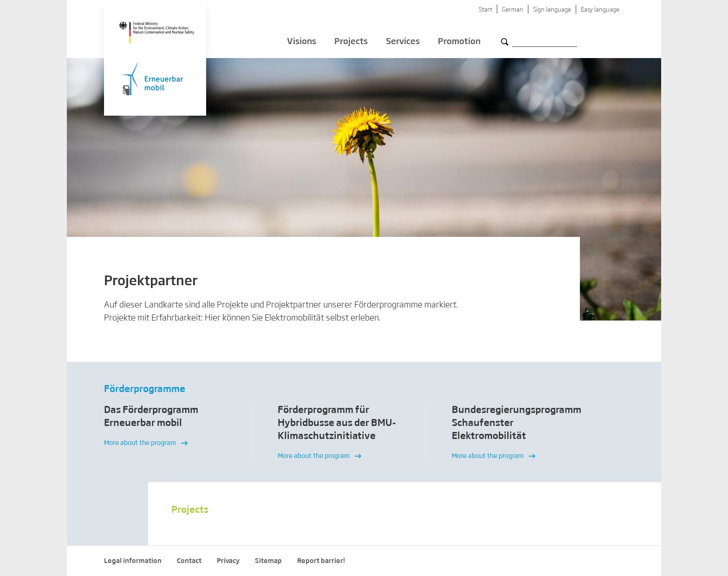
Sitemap (268, 561)
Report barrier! (321, 561)
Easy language (600, 10)
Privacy (228, 561)
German (513, 10)
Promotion (459, 42)
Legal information (133, 561)
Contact (189, 561)
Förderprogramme (145, 389)
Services (403, 42)
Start (485, 10)
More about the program (146, 443)
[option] (165, 432)
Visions (302, 42)
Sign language (552, 10)
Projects (351, 42)
